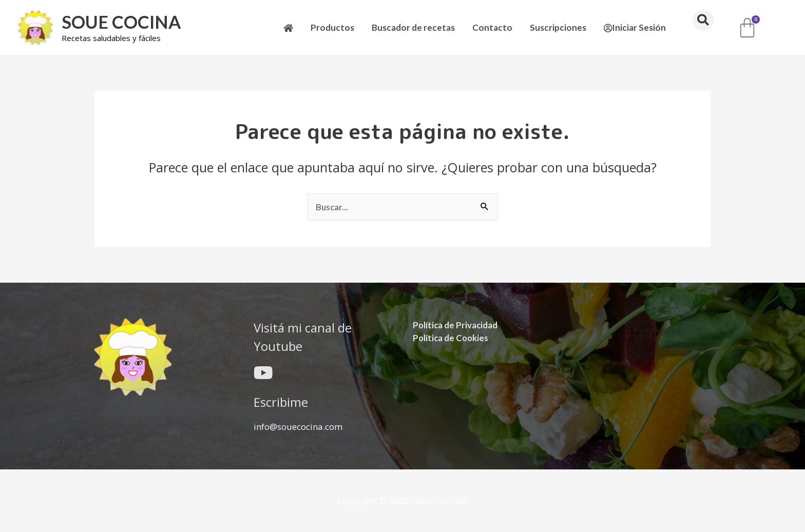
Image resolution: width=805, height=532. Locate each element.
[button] (703, 20)
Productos (332, 27)
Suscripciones (558, 27)
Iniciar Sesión (635, 27)
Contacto (492, 27)
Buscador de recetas (413, 27)
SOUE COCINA (122, 22)
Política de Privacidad (456, 324)
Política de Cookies (452, 337)
